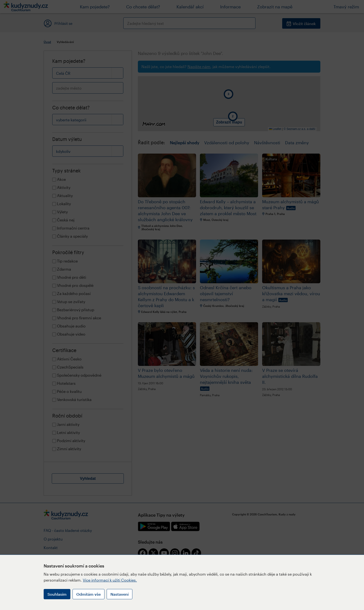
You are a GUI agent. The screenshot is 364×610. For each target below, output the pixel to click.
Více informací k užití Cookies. (110, 580)
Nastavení (120, 594)
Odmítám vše (88, 594)
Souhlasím (57, 594)
